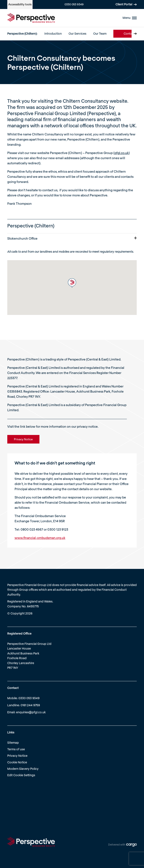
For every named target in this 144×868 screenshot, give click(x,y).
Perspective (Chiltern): (22, 33)
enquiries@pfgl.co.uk (31, 712)
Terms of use (16, 749)
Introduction (53, 33)
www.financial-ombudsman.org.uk (40, 538)
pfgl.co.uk (122, 153)
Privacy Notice (17, 756)
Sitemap (13, 743)
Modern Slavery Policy (23, 769)
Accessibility (20, 4)
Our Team (100, 33)
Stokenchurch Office (72, 238)
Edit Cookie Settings (21, 775)
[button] (72, 283)
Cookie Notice (17, 762)
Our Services (77, 33)
